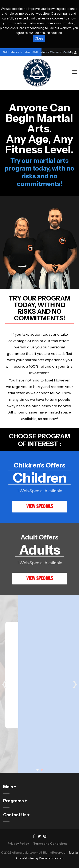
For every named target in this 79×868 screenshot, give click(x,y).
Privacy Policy (18, 844)
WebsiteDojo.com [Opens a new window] (51, 858)
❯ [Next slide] (75, 684)
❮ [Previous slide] (4, 684)
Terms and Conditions (50, 844)
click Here (17, 28)
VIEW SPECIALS (40, 506)
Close (39, 38)
